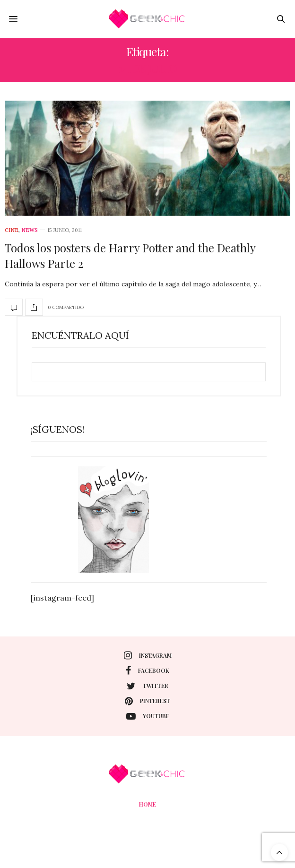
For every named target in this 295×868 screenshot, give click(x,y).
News (30, 230)
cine (12, 230)
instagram (148, 655)
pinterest (147, 701)
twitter (147, 686)
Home (147, 804)
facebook (147, 670)
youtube (148, 716)
